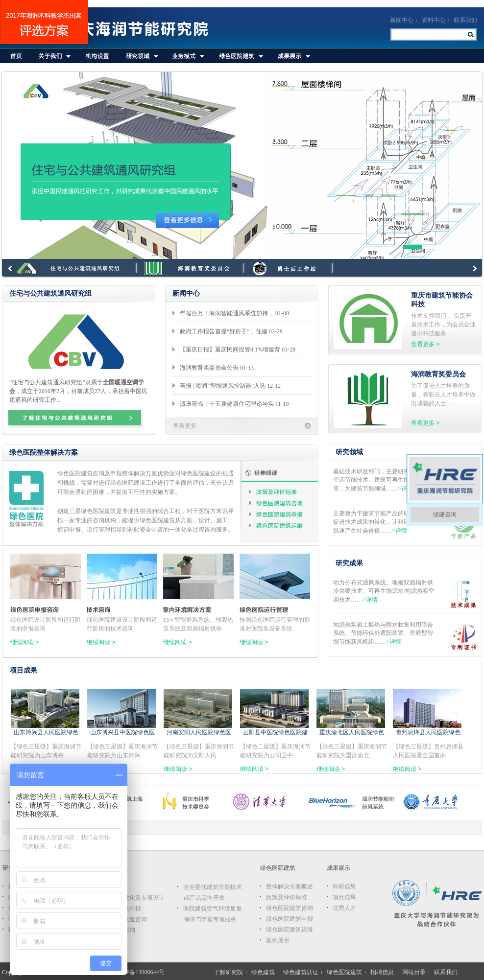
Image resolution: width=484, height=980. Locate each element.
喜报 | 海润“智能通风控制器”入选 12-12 (232, 386)
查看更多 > (425, 344)
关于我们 (54, 56)
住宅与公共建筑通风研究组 (50, 293)
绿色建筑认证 (301, 972)
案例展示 (278, 940)
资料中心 (434, 20)
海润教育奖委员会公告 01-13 (218, 368)
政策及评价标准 (283, 492)
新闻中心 (402, 20)
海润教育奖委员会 (438, 374)
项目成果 (24, 670)
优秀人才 (344, 908)
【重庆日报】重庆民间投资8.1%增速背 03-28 (239, 350)
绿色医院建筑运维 (283, 525)
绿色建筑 (263, 972)
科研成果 (344, 887)
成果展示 (293, 56)
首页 (16, 56)
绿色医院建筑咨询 (283, 503)
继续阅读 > (24, 642)
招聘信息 (382, 972)
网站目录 (414, 972)
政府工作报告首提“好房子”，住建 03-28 (233, 331)
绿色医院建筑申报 (283, 514)
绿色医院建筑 (240, 56)
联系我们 (465, 20)
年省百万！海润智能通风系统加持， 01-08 (236, 313)
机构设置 (97, 56)
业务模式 (187, 56)
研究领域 (141, 56)
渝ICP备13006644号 (140, 972)
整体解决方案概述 (290, 887)
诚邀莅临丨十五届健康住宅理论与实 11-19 (236, 404)
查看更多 (185, 426)
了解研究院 (228, 972)
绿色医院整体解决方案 (44, 453)
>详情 (405, 489)
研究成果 (349, 563)
